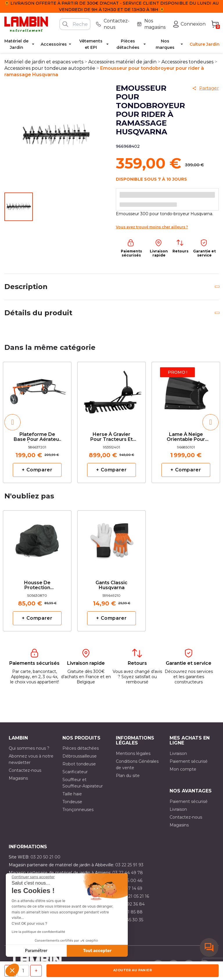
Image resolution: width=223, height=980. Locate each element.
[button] (12, 970)
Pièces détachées (81, 748)
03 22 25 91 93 (129, 865)
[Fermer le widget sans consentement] (33, 877)
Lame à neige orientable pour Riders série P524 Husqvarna (186, 437)
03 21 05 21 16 (135, 896)
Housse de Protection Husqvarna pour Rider (37, 586)
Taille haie (72, 794)
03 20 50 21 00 (45, 857)
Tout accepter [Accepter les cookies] (97, 951)
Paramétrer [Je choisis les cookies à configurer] (36, 951)
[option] (37, 422)
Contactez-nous (25, 770)
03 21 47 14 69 (128, 888)
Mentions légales (133, 753)
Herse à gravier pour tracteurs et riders (111, 437)
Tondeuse (72, 802)
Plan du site (128, 776)
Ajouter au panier (133, 970)
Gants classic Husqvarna (111, 585)
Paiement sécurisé (189, 761)
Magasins (18, 778)
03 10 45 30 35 (129, 920)
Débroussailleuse (80, 756)
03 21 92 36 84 (130, 904)
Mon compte (183, 769)
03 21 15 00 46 (128, 881)
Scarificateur (75, 772)
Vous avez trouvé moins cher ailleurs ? (152, 227)
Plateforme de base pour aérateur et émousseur (37, 437)
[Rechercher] (75, 24)
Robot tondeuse (79, 764)
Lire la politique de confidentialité (38, 932)
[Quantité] (23, 971)
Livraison (178, 753)
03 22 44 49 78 (128, 873)
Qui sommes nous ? (29, 748)
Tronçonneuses (78, 810)
